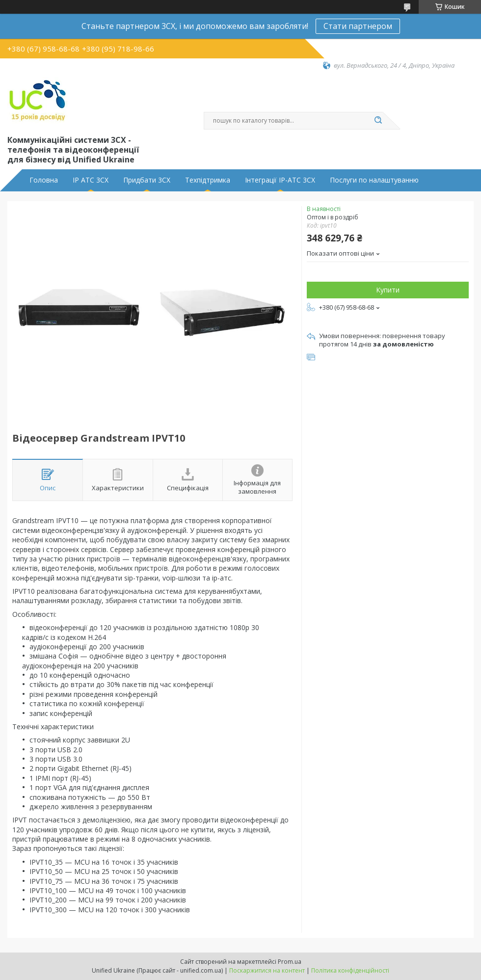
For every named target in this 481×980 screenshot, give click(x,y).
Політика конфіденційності (350, 970)
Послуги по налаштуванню (374, 180)
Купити (388, 290)
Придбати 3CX (147, 180)
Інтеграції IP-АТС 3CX (280, 180)
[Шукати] (378, 121)
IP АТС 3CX (91, 180)
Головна (44, 180)
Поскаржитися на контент (267, 970)
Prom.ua (290, 962)
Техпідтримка (208, 180)
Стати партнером (358, 26)
